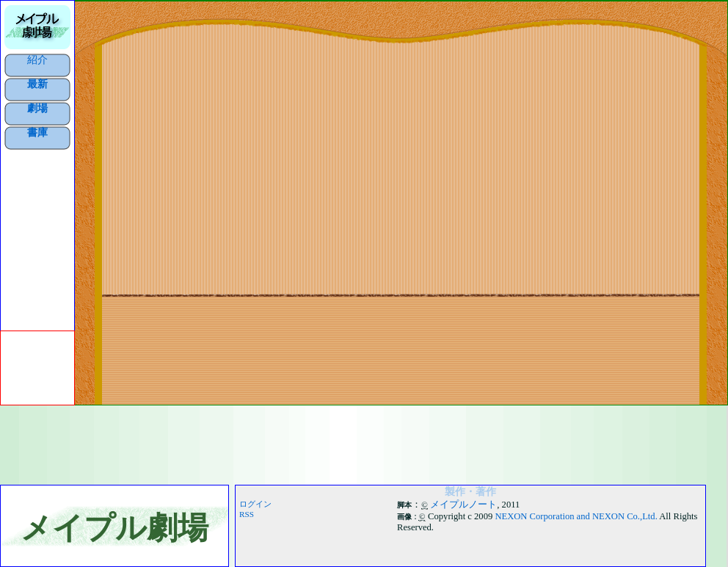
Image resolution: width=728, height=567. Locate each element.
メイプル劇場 (114, 528)
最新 (37, 84)
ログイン (255, 504)
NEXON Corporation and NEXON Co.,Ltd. (576, 516)
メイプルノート (463, 505)
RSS (247, 514)
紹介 (37, 60)
